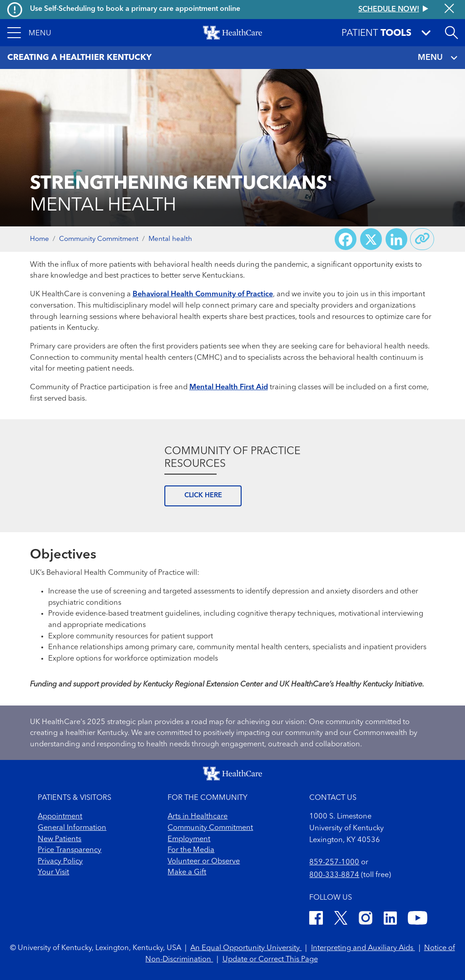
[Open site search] (451, 33)
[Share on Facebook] (346, 239)
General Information (72, 828)
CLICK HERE (203, 496)
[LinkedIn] (390, 920)
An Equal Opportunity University (246, 948)
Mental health (170, 239)
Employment (189, 839)
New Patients (59, 839)
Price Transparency (69, 850)
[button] (29, 33)
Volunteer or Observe (204, 862)
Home (40, 239)
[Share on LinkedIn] (396, 239)
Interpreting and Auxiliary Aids (363, 948)
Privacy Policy (60, 862)
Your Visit (53, 872)
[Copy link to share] (422, 239)
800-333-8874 (334, 875)
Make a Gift (187, 872)
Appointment (60, 817)
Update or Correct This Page (270, 960)
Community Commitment (99, 239)
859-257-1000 (334, 862)
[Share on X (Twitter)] (371, 239)
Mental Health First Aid (229, 387)
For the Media (191, 850)
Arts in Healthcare (198, 817)
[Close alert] (449, 9)
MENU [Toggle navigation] (438, 58)
